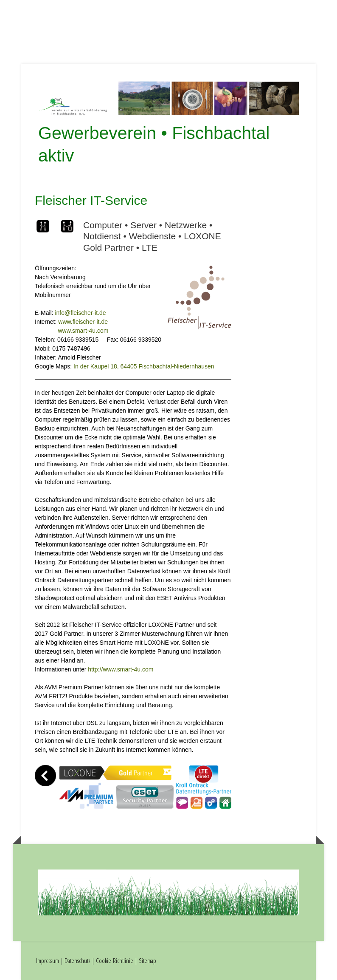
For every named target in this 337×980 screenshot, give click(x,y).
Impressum (48, 960)
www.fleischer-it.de (83, 322)
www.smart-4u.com (83, 331)
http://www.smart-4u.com (121, 669)
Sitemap (147, 960)
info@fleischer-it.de (80, 313)
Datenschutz (77, 960)
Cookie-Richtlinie (115, 960)
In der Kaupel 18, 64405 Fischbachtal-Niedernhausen (144, 366)
